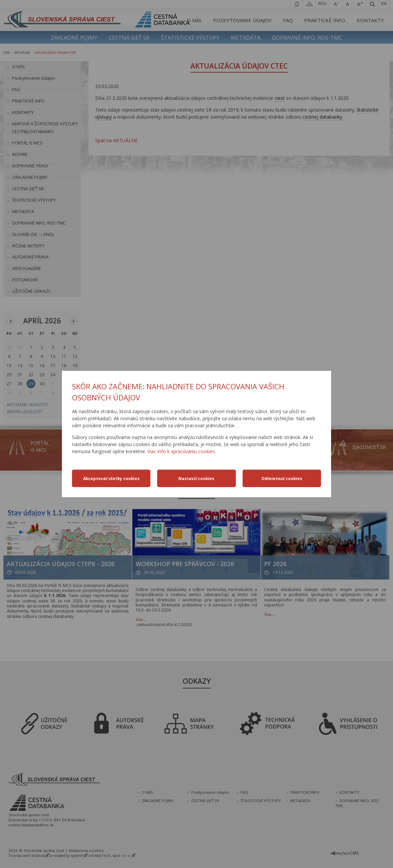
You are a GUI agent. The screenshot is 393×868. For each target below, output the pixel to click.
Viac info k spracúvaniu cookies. (182, 451)
